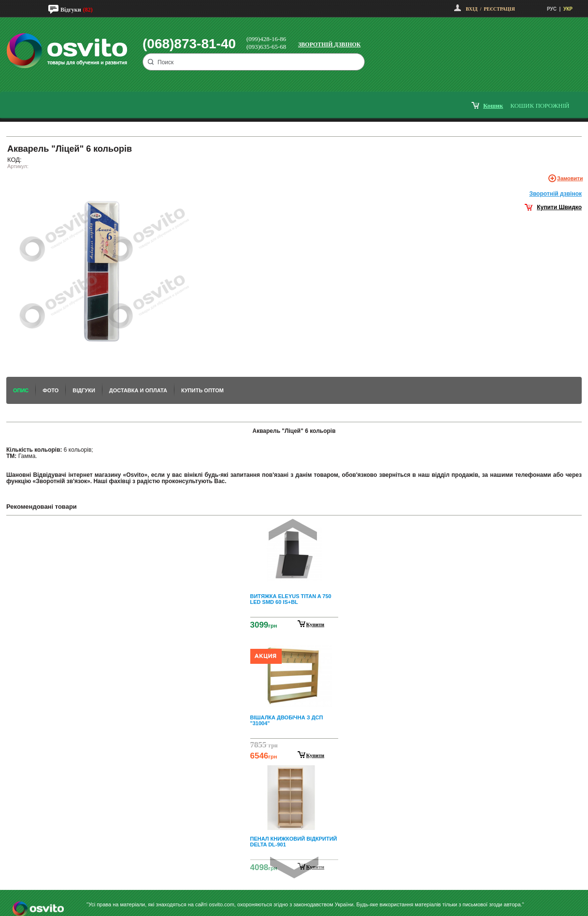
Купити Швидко (559, 207)
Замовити (570, 178)
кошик (493, 106)
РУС (552, 9)
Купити (316, 624)
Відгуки (71, 10)
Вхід (472, 9)
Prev (293, 530)
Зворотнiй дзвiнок (555, 194)
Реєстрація (499, 9)
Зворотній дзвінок (330, 44)
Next (294, 867)
